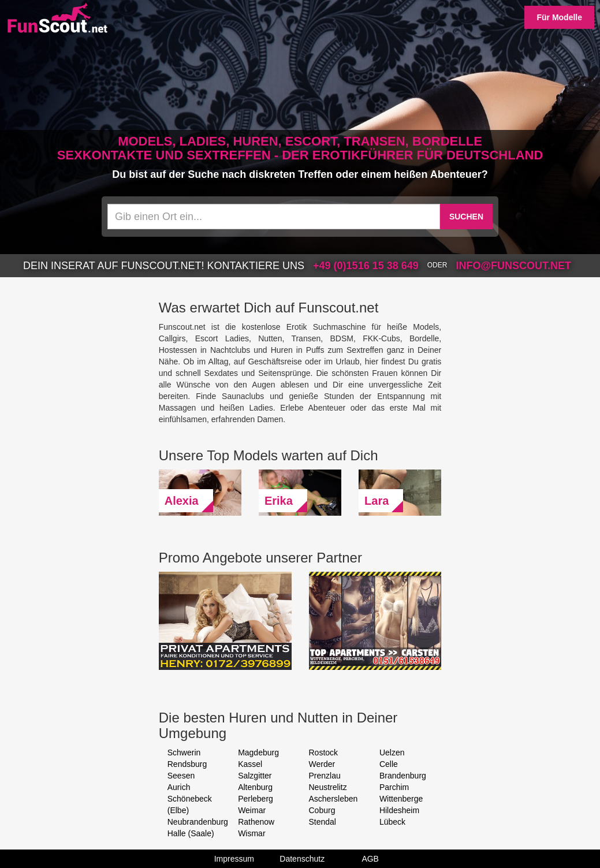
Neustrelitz (328, 787)
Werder (322, 764)
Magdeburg (258, 752)
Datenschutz (302, 859)
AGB (370, 859)
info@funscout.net (513, 266)
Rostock (324, 752)
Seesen (181, 776)
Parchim (394, 787)
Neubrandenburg (198, 822)
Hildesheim (399, 810)
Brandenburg (403, 776)
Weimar (252, 810)
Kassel (250, 764)
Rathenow (256, 822)
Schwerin (184, 752)
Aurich (179, 787)
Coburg (322, 810)
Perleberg (256, 799)
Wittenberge (401, 799)
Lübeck (392, 822)
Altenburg (255, 787)
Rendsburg (187, 764)
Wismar (251, 833)
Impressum (234, 859)
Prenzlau (325, 776)
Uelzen (392, 752)
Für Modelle (559, 17)
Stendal (323, 822)
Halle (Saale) (191, 833)
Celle (389, 764)
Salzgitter (255, 776)
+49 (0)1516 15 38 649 (366, 266)
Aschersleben (333, 799)
